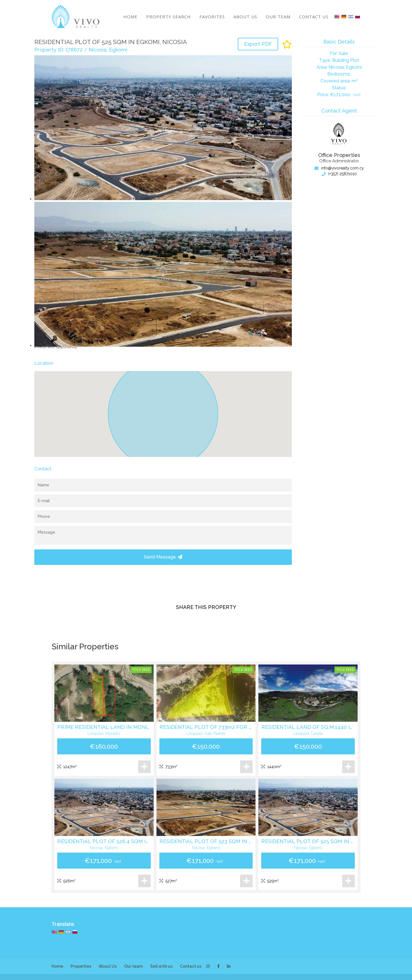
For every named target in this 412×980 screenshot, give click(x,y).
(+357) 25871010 (339, 174)
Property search (169, 17)
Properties (81, 966)
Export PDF (258, 44)
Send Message (163, 557)
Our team (278, 17)
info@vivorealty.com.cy (339, 168)
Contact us (314, 17)
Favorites (212, 17)
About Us (245, 17)
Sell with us (161, 966)
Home (130, 17)
